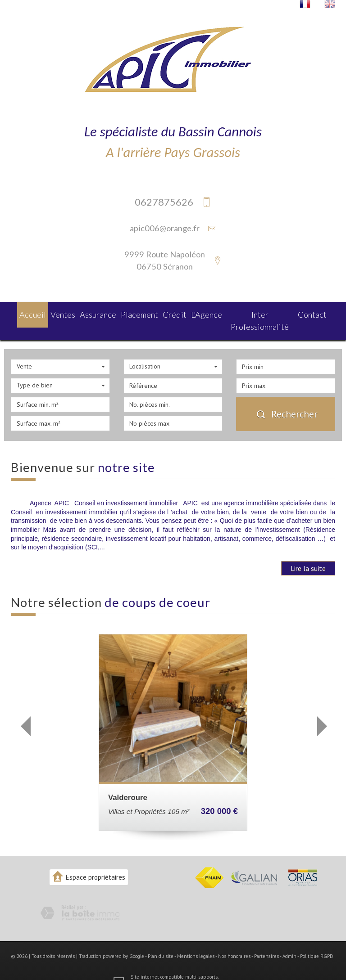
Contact (317, 313)
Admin (289, 941)
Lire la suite (308, 553)
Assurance (97, 313)
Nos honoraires (234, 941)
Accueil (27, 313)
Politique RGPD (317, 941)
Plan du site (161, 941)
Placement (139, 313)
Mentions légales (196, 941)
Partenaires (266, 941)
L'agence (208, 313)
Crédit (175, 313)
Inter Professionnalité (263, 313)
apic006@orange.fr (165, 228)
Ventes (59, 313)
